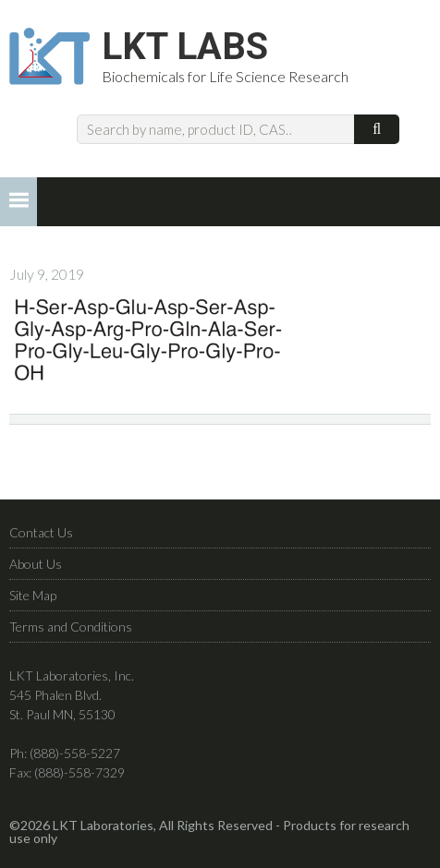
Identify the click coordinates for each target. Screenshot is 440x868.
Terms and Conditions (71, 627)
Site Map (33, 595)
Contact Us (41, 532)
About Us (36, 564)
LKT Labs (185, 47)
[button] (18, 202)
